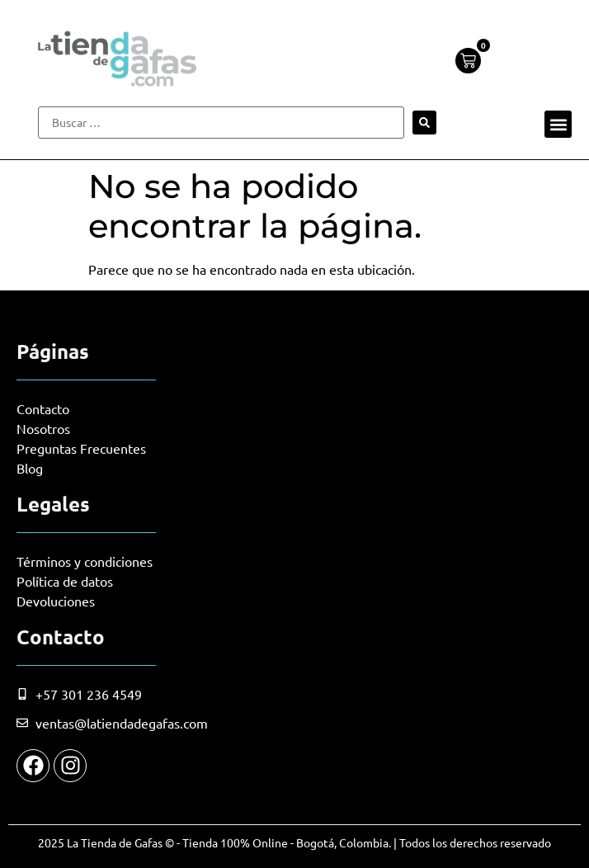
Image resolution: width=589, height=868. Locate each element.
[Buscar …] (221, 123)
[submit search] (424, 123)
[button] (558, 124)
